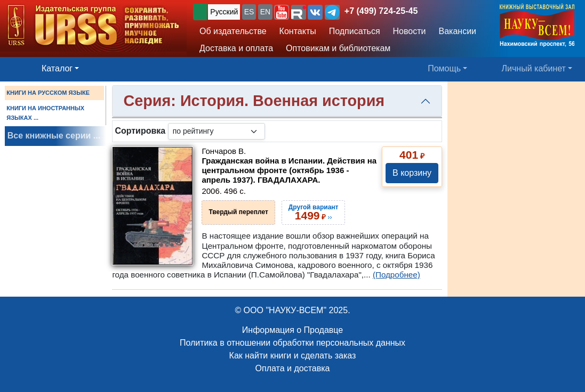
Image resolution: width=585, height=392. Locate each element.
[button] (282, 12)
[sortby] (217, 131)
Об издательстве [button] (233, 31)
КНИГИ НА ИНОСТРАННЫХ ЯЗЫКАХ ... (45, 113)
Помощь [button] (444, 68)
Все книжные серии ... (54, 136)
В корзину (412, 173)
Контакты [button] (298, 31)
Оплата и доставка (293, 368)
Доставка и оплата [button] (236, 48)
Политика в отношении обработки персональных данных (292, 343)
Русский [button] (224, 12)
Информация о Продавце (292, 330)
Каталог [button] (57, 68)
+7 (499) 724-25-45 (381, 11)
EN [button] (265, 12)
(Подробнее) (396, 275)
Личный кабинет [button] (534, 68)
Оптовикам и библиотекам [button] (338, 48)
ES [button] (249, 12)
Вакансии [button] (458, 31)
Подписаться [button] (355, 31)
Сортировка (140, 131)
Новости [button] (410, 31)
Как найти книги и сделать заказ (293, 356)
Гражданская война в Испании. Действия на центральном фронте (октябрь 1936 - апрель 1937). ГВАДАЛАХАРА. (289, 170)
